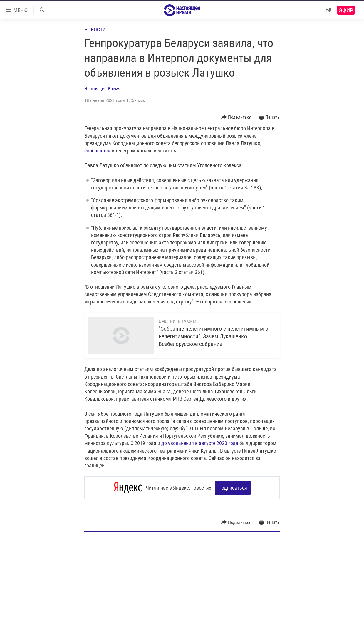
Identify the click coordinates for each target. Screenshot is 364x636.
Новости (95, 30)
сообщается (97, 151)
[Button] (236, 117)
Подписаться (233, 488)
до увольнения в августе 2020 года (200, 443)
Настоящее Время (102, 89)
